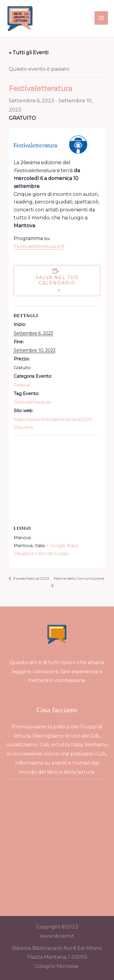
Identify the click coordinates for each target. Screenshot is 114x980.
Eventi (57, 909)
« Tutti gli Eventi (29, 53)
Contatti (60, 817)
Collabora (60, 826)
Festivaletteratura (32, 402)
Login (57, 844)
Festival (22, 385)
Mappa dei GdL (57, 881)
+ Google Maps (62, 546)
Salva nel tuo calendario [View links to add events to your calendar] (57, 280)
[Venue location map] (57, 479)
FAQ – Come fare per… (60, 854)
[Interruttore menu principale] (101, 18)
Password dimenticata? (60, 872)
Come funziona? (57, 899)
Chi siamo (60, 808)
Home (57, 797)
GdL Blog (57, 835)
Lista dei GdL (57, 890)
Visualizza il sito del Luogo (41, 554)
